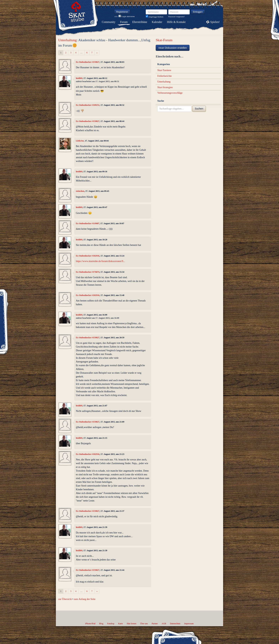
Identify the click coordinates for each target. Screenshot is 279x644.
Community (109, 22)
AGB (164, 624)
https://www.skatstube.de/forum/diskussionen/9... (100, 261)
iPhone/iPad (90, 624)
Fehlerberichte (164, 76)
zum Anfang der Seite (85, 599)
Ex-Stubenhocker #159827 (88, 62)
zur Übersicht (65, 599)
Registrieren (122, 12)
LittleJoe (80, 141)
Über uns (144, 624)
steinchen (80, 191)
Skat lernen (131, 624)
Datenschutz (175, 624)
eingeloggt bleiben (155, 17)
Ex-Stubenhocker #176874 (88, 272)
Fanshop (111, 624)
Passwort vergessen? (177, 17)
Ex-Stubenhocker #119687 (88, 223)
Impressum (189, 624)
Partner (155, 624)
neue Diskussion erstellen (173, 48)
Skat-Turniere (164, 70)
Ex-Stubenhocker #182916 (88, 256)
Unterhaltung (67, 40)
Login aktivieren (127, 16)
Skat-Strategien (165, 87)
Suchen (199, 109)
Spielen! (215, 22)
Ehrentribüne (140, 22)
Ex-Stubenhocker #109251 (88, 105)
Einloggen (198, 12)
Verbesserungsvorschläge (170, 93)
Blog (101, 624)
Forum (124, 22)
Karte (120, 624)
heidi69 (79, 78)
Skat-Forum (164, 40)
